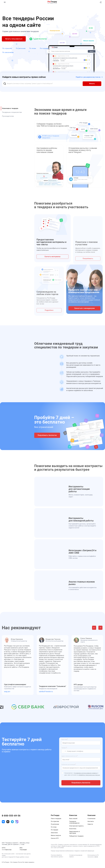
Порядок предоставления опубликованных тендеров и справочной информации (72, 851)
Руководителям (8, 116)
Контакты (91, 821)
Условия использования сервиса (76, 856)
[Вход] (100, 2)
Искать (92, 84)
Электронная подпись (76, 826)
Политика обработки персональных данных (57, 856)
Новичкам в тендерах (10, 108)
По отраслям (7, 48)
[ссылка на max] (17, 822)
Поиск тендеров (56, 819)
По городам (44, 48)
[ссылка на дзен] (8, 822)
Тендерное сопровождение (74, 822)
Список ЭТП (55, 838)
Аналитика (73, 829)
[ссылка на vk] (3, 822)
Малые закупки (56, 835)
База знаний (73, 819)
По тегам (33, 48)
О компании (91, 819)
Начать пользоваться (14, 39)
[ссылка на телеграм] (12, 822)
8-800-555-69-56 (11, 816)
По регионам (21, 48)
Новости (90, 824)
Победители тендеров (76, 836)
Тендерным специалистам (12, 112)
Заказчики (54, 833)
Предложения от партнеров (75, 832)
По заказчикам (8, 52)
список (96, 857)
